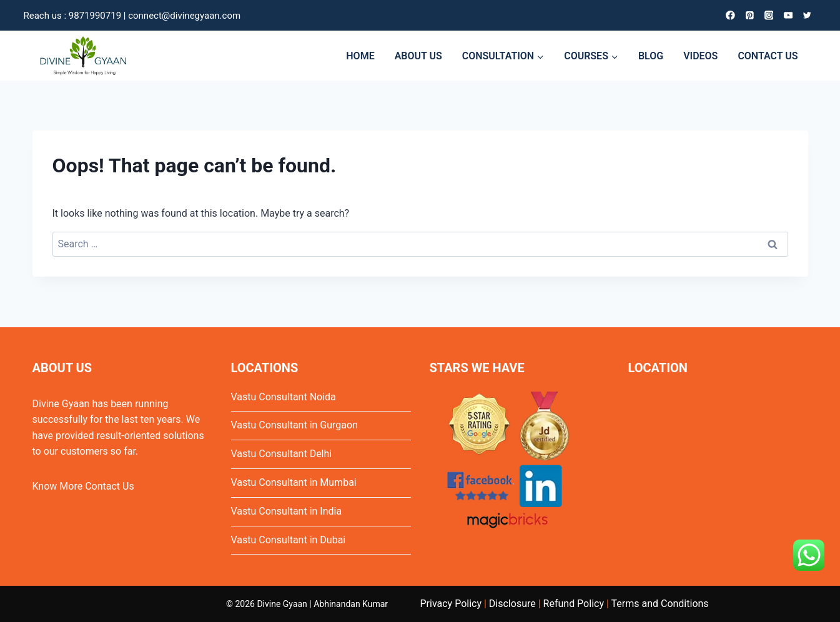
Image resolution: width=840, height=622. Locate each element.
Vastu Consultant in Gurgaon (294, 425)
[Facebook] (730, 15)
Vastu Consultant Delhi (282, 454)
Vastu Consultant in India (287, 511)
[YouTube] (788, 15)
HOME (360, 56)
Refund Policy (574, 604)
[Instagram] (768, 15)
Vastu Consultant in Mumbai (294, 482)
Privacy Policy (451, 604)
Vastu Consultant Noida (284, 397)
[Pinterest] (749, 15)
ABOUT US (418, 56)
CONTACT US (768, 56)
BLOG (651, 56)
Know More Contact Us (83, 486)
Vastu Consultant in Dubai (289, 540)
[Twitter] (807, 15)
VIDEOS (700, 56)
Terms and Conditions (660, 604)
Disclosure (512, 604)
